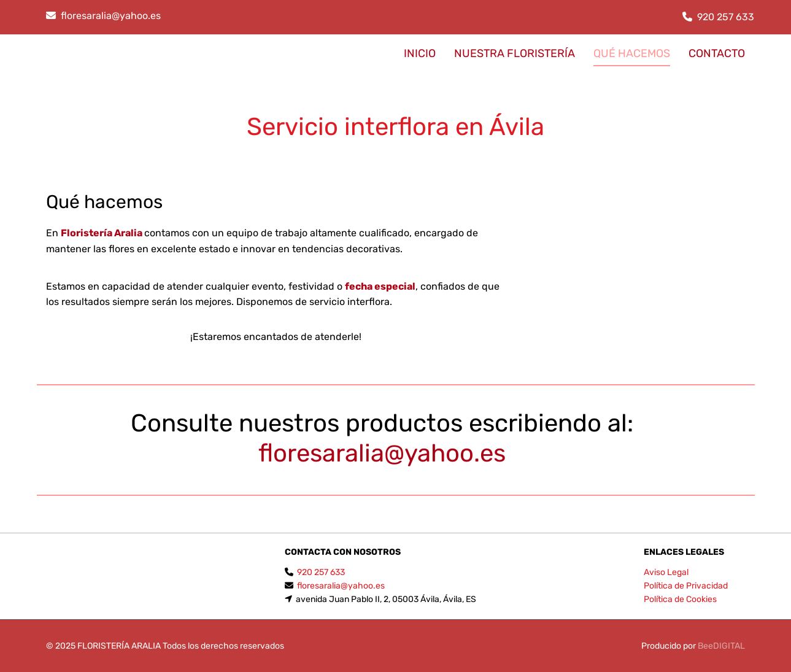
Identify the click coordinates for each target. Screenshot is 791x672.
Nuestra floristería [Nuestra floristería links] (515, 53)
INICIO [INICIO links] (420, 53)
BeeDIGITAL (721, 646)
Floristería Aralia (102, 233)
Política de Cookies (680, 599)
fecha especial (380, 286)
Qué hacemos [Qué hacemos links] (632, 53)
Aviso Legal (666, 572)
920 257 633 (726, 17)
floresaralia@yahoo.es (111, 16)
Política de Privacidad (686, 586)
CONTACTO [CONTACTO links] (717, 53)
